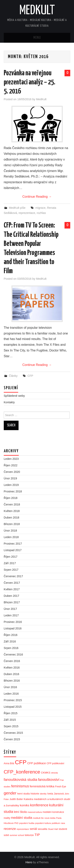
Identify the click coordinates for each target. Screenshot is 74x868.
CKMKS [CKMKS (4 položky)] (46, 773)
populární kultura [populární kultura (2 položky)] (43, 823)
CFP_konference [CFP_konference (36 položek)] (22, 772)
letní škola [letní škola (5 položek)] (20, 812)
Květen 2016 (12, 668)
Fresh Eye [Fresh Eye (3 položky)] (61, 787)
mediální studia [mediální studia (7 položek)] (22, 818)
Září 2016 (10, 641)
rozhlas (41, 213)
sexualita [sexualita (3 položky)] (42, 829)
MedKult (37, 11)
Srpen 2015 (11, 726)
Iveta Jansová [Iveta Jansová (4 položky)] (56, 794)
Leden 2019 (11, 485)
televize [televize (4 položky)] (29, 835)
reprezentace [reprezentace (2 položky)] (23, 829)
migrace (40, 208)
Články (13, 376)
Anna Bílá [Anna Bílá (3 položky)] (9, 763)
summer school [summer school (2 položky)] (17, 835)
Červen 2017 (12, 583)
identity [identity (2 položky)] (43, 794)
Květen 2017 (12, 589)
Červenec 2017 (13, 576)
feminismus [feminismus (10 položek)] (20, 786)
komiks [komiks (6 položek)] (25, 805)
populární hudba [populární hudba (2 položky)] (27, 823)
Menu (37, 38)
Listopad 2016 (13, 628)
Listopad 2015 (13, 707)
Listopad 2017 (13, 550)
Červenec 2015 (13, 733)
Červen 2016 (12, 661)
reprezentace (27, 213)
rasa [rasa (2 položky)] (63, 823)
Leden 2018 (11, 537)
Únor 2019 (10, 478)
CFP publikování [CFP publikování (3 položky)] (55, 763)
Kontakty (9, 402)
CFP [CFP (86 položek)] (21, 762)
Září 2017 (10, 563)
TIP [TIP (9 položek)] (37, 835)
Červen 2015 (12, 739)
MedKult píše (17, 208)
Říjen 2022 (11, 465)
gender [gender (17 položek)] (10, 793)
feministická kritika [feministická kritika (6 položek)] (42, 786)
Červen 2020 (12, 472)
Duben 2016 (11, 674)
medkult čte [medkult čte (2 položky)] (38, 818)
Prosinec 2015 (13, 700)
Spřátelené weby (14, 396)
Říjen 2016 (11, 635)
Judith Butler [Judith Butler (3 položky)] (16, 799)
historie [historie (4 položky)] (35, 794)
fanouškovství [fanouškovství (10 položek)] (49, 780)
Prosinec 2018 (13, 491)
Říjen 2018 (11, 498)
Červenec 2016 (13, 655)
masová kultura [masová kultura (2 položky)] (35, 812)
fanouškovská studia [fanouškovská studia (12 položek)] (21, 780)
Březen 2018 (12, 524)
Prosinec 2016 (13, 622)
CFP (30, 376)
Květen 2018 (12, 511)
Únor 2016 (10, 687)
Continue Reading (37, 197)
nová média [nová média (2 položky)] (50, 818)
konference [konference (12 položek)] (39, 805)
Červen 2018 (12, 504)
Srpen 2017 (11, 570)
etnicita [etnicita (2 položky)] (54, 773)
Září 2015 (10, 720)
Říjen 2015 (11, 713)
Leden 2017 (11, 615)
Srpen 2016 (11, 648)
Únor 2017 (10, 609)
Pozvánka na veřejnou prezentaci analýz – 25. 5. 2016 (30, 82)
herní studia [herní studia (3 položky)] (23, 794)
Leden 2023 (11, 459)
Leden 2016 (11, 694)
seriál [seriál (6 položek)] (33, 829)
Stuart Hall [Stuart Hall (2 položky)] (53, 829)
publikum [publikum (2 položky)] (56, 823)
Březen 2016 (12, 681)
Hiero (29, 862)
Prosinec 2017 (13, 544)
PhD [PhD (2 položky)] (16, 823)
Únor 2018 (10, 531)
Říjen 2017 (11, 557)
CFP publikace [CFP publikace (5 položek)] (37, 763)
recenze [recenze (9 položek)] (10, 829)
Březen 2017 (12, 602)
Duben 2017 (11, 596)
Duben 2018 (11, 518)
